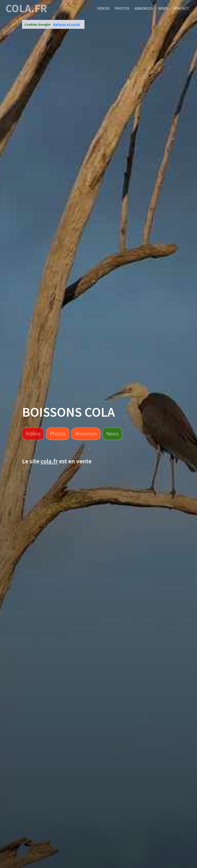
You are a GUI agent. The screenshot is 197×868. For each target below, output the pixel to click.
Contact (181, 8)
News (163, 8)
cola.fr (26, 8)
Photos (122, 8)
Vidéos (33, 433)
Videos (103, 8)
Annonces (144, 8)
